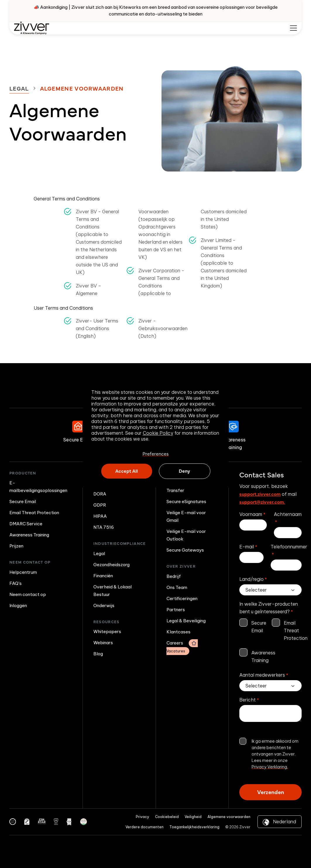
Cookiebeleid (167, 817)
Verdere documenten (145, 827)
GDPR (100, 505)
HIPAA (100, 516)
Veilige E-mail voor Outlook (186, 535)
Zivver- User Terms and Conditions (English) (97, 328)
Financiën (103, 576)
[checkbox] (270, 642)
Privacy (142, 817)
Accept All (127, 471)
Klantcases (178, 632)
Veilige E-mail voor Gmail (186, 516)
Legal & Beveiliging (186, 621)
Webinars (103, 643)
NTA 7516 (104, 527)
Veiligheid (193, 817)
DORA (100, 494)
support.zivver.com (260, 494)
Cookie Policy (158, 433)
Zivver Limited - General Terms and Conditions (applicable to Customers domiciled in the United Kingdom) (224, 263)
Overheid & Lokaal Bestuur (112, 591)
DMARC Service (26, 524)
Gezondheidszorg (111, 565)
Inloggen (18, 605)
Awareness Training (29, 535)
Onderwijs (104, 605)
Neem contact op (28, 594)
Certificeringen (182, 598)
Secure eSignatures (186, 501)
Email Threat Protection (34, 513)
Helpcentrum (23, 572)
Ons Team (177, 587)
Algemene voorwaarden (229, 817)
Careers (182, 647)
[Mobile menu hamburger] (293, 28)
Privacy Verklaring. (270, 767)
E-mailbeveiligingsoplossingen (38, 487)
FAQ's (16, 583)
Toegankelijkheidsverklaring (194, 827)
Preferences (156, 453)
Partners (176, 610)
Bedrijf (174, 576)
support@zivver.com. (262, 502)
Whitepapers (107, 631)
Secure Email (23, 501)
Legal (19, 88)
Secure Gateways (185, 550)
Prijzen (16, 546)
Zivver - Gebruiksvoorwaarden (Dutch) (163, 328)
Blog (98, 654)
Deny (184, 471)
